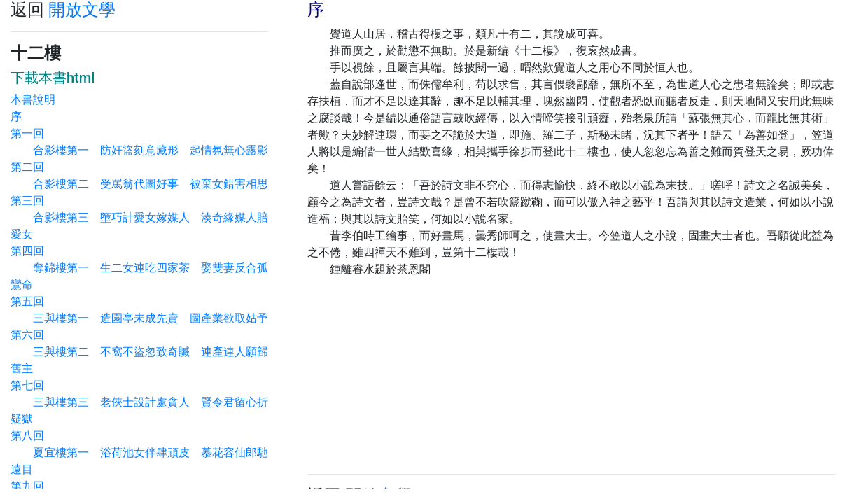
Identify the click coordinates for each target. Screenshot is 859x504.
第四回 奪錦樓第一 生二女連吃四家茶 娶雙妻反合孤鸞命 (139, 268)
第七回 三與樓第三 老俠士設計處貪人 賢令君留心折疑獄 (139, 402)
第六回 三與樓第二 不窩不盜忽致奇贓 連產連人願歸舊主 (139, 352)
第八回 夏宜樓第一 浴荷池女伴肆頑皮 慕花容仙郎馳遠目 (139, 453)
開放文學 (82, 10)
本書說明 (33, 100)
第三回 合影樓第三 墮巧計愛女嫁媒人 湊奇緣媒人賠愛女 (139, 217)
